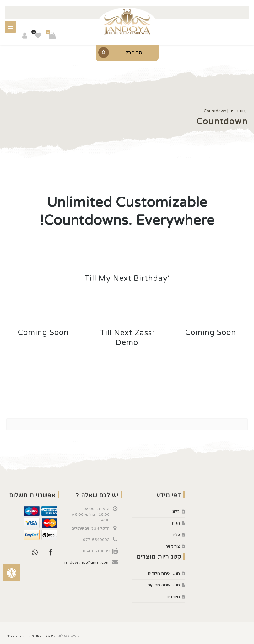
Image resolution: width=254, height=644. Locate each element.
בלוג (176, 512)
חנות (176, 523)
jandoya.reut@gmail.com (87, 562)
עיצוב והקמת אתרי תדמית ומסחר (30, 636)
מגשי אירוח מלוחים (164, 574)
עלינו (176, 535)
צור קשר (173, 547)
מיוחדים (173, 597)
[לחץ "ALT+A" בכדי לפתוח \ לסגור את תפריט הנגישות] (11, 573)
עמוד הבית (238, 111)
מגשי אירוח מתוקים (164, 585)
